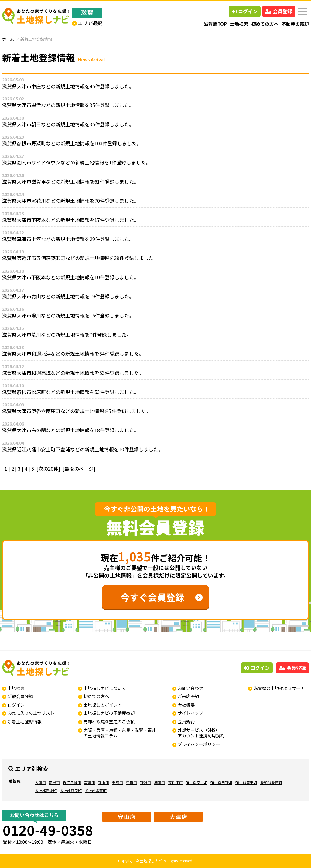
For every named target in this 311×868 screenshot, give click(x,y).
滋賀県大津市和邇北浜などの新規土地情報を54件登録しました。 (73, 354)
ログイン (245, 11)
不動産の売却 (295, 24)
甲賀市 (132, 782)
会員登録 (279, 11)
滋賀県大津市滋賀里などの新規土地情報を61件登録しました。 (70, 181)
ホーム (8, 39)
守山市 (104, 782)
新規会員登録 (20, 696)
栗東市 (118, 782)
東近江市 (175, 782)
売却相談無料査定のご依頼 (109, 721)
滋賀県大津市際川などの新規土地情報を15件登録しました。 (68, 315)
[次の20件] (48, 469)
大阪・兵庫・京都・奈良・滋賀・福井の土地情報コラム (120, 733)
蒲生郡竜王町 (246, 782)
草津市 (90, 782)
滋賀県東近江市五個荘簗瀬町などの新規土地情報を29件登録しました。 (80, 258)
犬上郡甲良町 (71, 790)
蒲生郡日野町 (221, 782)
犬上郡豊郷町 (46, 790)
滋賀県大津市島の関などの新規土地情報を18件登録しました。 (70, 430)
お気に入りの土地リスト (31, 713)
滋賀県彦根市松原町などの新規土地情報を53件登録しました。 (70, 392)
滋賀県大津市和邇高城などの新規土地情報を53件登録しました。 (73, 373)
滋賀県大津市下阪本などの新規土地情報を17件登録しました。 (70, 220)
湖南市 (159, 782)
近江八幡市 (72, 782)
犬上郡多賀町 (96, 790)
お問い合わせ (190, 688)
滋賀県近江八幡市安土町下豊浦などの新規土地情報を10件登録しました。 (83, 449)
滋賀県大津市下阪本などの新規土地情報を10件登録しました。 (70, 277)
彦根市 (54, 782)
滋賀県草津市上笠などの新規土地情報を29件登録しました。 (68, 239)
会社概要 (186, 705)
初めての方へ (265, 24)
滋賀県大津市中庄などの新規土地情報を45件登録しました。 (68, 86)
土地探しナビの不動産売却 (109, 713)
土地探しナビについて (105, 688)
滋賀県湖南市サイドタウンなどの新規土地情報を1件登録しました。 (76, 162)
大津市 (40, 782)
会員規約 (186, 721)
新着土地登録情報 (25, 721)
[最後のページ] (79, 469)
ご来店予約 (188, 696)
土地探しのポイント (103, 705)
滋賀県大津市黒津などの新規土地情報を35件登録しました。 (68, 105)
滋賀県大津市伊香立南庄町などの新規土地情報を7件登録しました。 (76, 411)
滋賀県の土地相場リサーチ (279, 688)
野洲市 (145, 782)
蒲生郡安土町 (197, 782)
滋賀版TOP (215, 24)
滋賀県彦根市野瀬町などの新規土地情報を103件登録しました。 (72, 143)
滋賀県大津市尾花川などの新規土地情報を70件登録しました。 (70, 201)
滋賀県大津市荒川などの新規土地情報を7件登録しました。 (67, 334)
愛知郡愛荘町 (271, 782)
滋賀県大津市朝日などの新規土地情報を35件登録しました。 (68, 124)
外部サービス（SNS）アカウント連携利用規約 (201, 733)
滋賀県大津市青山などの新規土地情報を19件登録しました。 (68, 296)
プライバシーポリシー (199, 744)
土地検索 (239, 24)
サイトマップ (190, 713)
